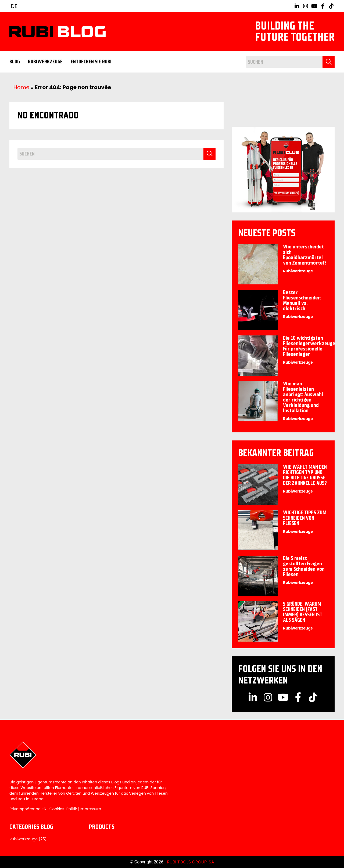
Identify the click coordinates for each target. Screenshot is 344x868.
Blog (15, 62)
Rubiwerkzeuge (45, 62)
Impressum (90, 809)
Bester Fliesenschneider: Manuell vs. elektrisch (302, 300)
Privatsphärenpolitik (28, 809)
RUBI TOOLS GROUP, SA (190, 862)
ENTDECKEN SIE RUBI (91, 62)
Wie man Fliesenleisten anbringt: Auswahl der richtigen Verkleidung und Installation (303, 397)
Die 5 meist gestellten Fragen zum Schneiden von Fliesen (304, 566)
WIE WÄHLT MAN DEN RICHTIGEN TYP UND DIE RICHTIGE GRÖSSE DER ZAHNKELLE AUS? (305, 475)
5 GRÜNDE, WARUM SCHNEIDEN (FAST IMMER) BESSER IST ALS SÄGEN (303, 612)
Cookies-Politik (63, 809)
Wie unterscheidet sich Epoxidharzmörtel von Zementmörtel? (305, 255)
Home (21, 87)
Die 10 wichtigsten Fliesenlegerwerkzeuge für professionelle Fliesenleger (309, 346)
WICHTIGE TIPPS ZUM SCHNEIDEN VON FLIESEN (305, 518)
